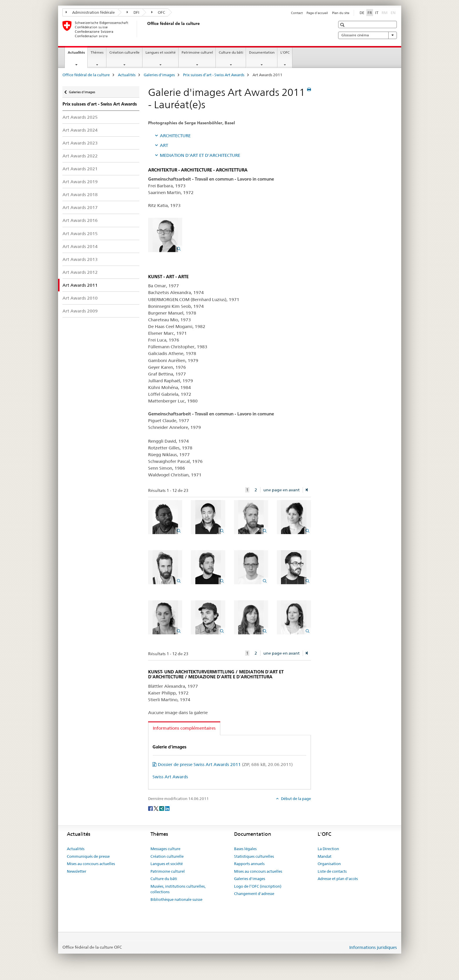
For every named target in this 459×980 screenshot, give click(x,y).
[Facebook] (151, 808)
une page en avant (281, 490)
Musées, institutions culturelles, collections (178, 889)
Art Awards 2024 (80, 130)
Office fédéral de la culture (86, 75)
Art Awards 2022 (80, 156)
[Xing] (162, 808)
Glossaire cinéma (367, 35)
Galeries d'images (159, 75)
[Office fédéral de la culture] (146, 29)
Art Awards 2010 (80, 298)
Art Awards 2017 (80, 207)
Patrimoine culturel (197, 52)
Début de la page (295, 799)
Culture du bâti (231, 52)
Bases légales (245, 849)
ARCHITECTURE (175, 136)
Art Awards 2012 (80, 272)
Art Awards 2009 (80, 311)
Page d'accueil (317, 13)
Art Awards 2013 (80, 259)
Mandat (325, 856)
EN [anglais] (394, 12)
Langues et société (161, 52)
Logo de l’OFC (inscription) (258, 886)
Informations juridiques (373, 947)
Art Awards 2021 (80, 169)
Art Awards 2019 (80, 182)
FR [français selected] (370, 13)
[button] (343, 25)
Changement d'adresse (254, 894)
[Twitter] (156, 808)
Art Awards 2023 (80, 143)
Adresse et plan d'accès (338, 879)
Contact (297, 13)
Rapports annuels (249, 864)
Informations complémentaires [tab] (184, 728)
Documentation (262, 52)
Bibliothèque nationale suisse (176, 899)
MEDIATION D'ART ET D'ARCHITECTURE (200, 155)
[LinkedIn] (167, 808)
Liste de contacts (332, 871)
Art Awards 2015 (80, 233)
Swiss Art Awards (170, 777)
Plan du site (341, 13)
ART (164, 145)
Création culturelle (125, 52)
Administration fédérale (90, 12)
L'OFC (285, 52)
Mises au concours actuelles (91, 864)
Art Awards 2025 (80, 117)
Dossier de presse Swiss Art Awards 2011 (225, 764)
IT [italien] (377, 13)
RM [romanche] (385, 12)
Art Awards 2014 (80, 246)
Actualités (78, 54)
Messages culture (165, 849)
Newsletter (77, 871)
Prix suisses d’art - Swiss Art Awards (214, 75)
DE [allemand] (362, 13)
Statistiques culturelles (254, 856)
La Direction (328, 849)
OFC (158, 12)
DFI (133, 12)
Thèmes (97, 52)
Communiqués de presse (88, 856)
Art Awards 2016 (80, 220)
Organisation (329, 864)
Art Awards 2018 (80, 195)
